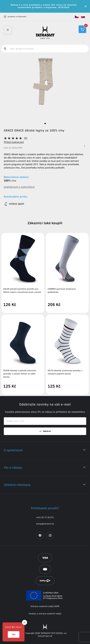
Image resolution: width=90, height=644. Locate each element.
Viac (14, 634)
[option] (45, 88)
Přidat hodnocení (14, 142)
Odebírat (45, 431)
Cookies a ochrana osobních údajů (45, 614)
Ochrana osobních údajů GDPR (45, 606)
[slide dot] (45, 124)
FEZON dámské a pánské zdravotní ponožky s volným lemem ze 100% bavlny (20, 374)
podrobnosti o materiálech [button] (19, 187)
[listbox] (45, 88)
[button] (77, 17)
